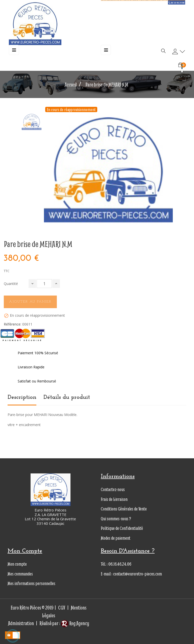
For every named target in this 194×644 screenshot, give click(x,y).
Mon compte (17, 564)
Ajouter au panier (30, 302)
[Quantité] (44, 284)
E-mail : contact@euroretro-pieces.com (131, 574)
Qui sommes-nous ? (116, 519)
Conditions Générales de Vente (124, 509)
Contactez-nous (113, 489)
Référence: (13, 324)
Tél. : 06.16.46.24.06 (116, 564)
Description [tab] (22, 397)
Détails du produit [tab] (67, 397)
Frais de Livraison (114, 499)
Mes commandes (20, 574)
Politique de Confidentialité (122, 528)
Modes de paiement (116, 538)
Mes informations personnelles (31, 583)
